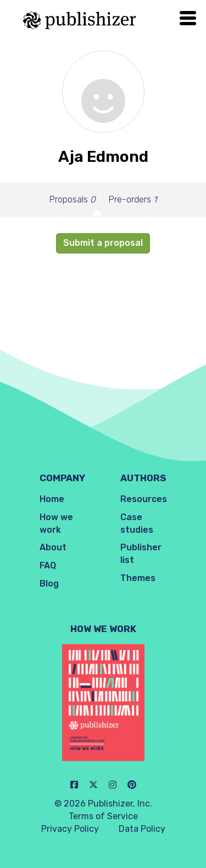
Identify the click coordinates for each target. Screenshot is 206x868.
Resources (144, 499)
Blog (49, 584)
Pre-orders (133, 199)
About (53, 547)
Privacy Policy (70, 829)
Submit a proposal (103, 243)
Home (52, 499)
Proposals (73, 199)
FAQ (48, 565)
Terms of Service (103, 816)
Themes (138, 578)
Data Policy (142, 829)
